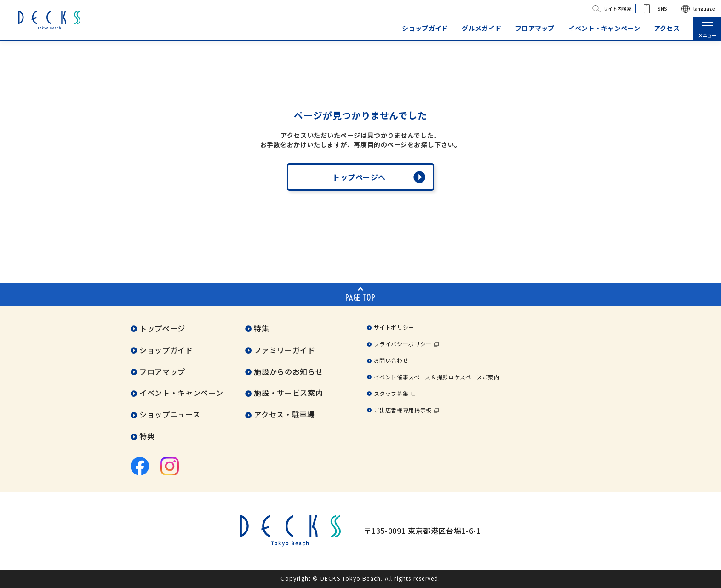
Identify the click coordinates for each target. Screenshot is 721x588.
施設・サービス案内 (288, 393)
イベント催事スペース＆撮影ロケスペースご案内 (437, 377)
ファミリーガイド (284, 350)
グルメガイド (481, 28)
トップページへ (359, 177)
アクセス (667, 28)
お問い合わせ (391, 360)
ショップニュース (170, 415)
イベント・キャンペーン (604, 28)
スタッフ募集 (391, 393)
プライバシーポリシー (403, 344)
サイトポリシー (394, 327)
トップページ (162, 328)
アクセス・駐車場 (284, 415)
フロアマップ (535, 28)
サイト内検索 (617, 9)
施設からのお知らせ (288, 371)
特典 (147, 436)
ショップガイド (425, 28)
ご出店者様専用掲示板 (403, 410)
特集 (261, 328)
